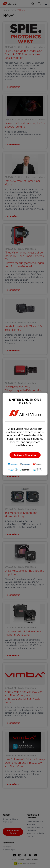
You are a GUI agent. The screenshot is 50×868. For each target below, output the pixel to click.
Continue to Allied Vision (25, 455)
